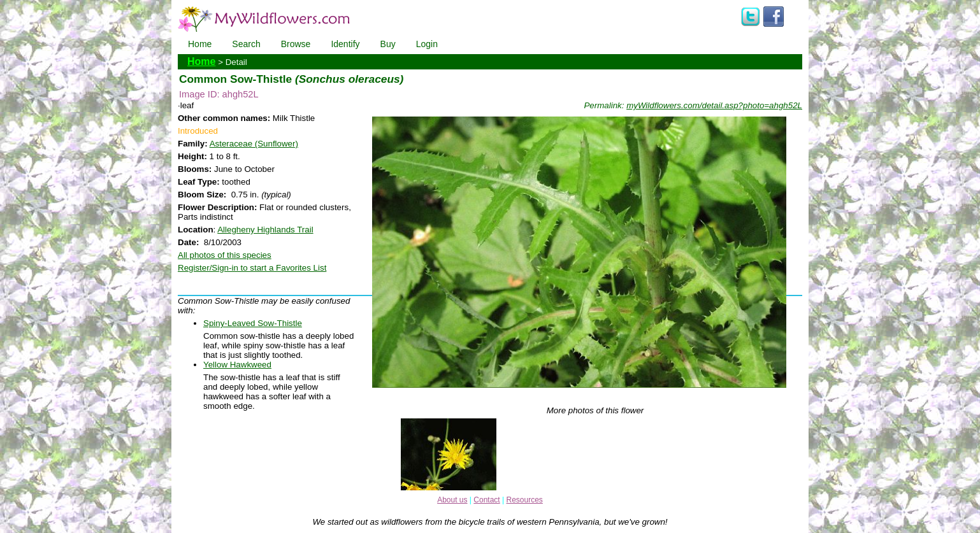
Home (200, 44)
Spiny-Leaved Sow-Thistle (253, 323)
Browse (296, 44)
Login (427, 44)
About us (452, 500)
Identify (345, 44)
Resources (524, 500)
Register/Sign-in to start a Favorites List (252, 268)
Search (246, 44)
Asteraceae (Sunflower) (254, 144)
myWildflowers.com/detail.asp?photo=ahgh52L (714, 105)
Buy (388, 44)
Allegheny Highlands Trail (265, 230)
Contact (486, 500)
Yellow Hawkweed (237, 365)
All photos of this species (225, 255)
